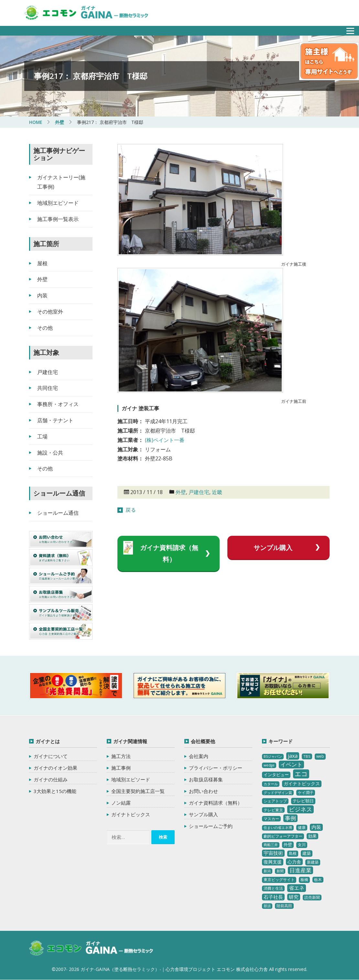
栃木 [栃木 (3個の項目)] (318, 880)
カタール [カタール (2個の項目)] (271, 784)
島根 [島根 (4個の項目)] (293, 853)
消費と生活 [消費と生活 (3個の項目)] (273, 888)
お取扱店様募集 (206, 779)
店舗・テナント (55, 420)
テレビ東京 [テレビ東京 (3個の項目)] (273, 810)
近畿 (217, 492)
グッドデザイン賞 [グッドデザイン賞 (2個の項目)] (278, 792)
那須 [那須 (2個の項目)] (267, 906)
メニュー (347, 29)
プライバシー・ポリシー (216, 768)
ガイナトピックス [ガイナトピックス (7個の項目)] (302, 783)
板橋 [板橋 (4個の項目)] (304, 880)
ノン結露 (121, 803)
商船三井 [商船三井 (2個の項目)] (271, 845)
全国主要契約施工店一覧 (138, 791)
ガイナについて (51, 756)
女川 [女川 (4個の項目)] (302, 845)
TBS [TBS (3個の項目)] (307, 756)
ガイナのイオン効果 (55, 768)
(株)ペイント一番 (165, 440)
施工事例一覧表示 (58, 219)
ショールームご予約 (211, 826)
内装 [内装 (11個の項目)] (316, 827)
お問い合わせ (203, 791)
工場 (42, 436)
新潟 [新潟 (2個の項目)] (267, 871)
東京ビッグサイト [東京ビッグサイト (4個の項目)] (279, 880)
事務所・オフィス (58, 404)
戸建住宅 (199, 492)
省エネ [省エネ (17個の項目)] (297, 888)
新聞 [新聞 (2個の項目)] (280, 871)
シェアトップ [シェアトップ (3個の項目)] (275, 801)
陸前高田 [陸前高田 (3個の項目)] (284, 906)
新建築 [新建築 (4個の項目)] (313, 862)
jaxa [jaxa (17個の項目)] (293, 756)
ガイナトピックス (131, 814)
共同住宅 (48, 388)
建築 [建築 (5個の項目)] (307, 853)
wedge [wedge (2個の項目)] (269, 765)
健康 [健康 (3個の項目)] (302, 827)
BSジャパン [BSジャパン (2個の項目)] (273, 756)
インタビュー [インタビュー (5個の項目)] (276, 775)
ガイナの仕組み (51, 779)
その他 (45, 328)
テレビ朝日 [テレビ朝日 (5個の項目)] (303, 801)
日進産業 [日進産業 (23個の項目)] (300, 870)
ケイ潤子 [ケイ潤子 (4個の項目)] (306, 792)
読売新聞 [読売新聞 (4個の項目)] (312, 897)
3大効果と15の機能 (55, 791)
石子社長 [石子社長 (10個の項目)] (273, 897)
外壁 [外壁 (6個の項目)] (288, 844)
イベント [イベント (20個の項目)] (291, 764)
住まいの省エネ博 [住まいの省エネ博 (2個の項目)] (278, 828)
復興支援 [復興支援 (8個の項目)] (273, 862)
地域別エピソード (58, 203)
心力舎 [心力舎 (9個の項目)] (294, 862)
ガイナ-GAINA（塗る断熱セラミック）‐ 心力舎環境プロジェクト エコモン (93, 949)
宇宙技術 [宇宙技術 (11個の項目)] (273, 853)
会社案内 (199, 756)
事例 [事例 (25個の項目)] (290, 818)
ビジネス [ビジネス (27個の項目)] (300, 809)
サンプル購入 (273, 548)
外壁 (181, 492)
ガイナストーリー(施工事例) (61, 182)
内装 (42, 295)
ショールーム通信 (58, 513)
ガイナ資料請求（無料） (169, 553)
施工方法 (121, 756)
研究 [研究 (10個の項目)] (294, 897)
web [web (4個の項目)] (320, 756)
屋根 (42, 263)
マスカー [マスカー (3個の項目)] (271, 818)
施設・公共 (50, 452)
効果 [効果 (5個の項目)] (312, 836)
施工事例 (121, 768)
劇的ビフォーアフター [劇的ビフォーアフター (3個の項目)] (283, 836)
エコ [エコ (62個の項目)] (301, 774)
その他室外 (50, 312)
